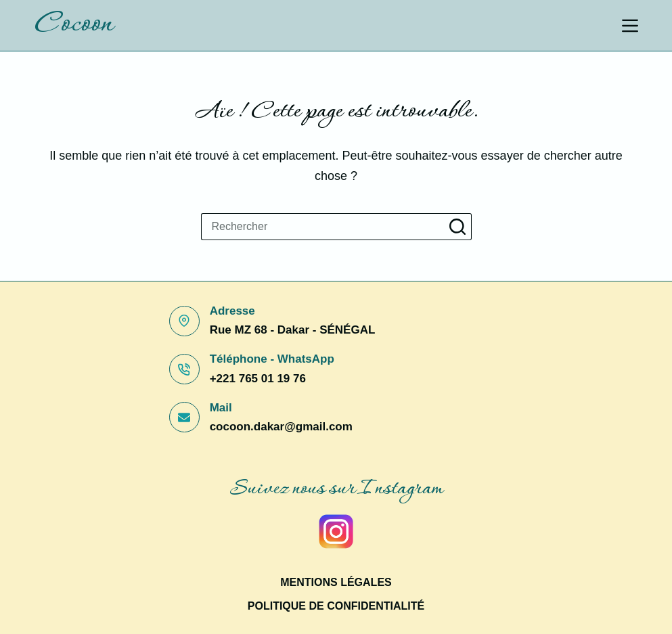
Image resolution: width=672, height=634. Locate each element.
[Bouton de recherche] (458, 227)
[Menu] (630, 26)
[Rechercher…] (323, 227)
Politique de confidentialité (336, 606)
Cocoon (73, 25)
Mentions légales (336, 582)
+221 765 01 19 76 (258, 379)
